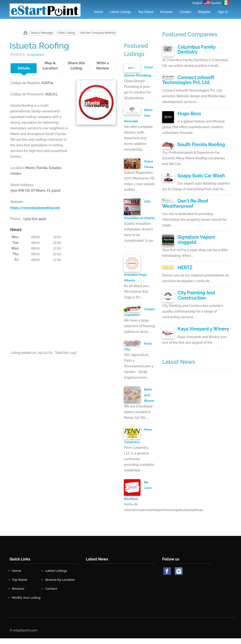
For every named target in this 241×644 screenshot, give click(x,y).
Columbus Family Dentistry (203, 47)
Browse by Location (60, 585)
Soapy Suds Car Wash (198, 173)
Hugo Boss (188, 112)
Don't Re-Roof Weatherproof (183, 200)
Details (24, 68)
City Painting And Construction (194, 284)
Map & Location (50, 65)
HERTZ (184, 257)
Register (204, 12)
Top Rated (146, 12)
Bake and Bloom (149, 401)
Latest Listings (120, 12)
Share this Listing (76, 65)
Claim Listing (67, 33)
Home (98, 12)
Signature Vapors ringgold (203, 232)
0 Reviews (36, 55)
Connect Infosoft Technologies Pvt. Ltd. (186, 79)
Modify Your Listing (27, 603)
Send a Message (43, 33)
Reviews (167, 12)
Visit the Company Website (98, 33)
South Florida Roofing (198, 142)
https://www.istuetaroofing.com (36, 207)
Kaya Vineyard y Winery (200, 316)
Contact (186, 12)
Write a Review (103, 65)
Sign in (223, 12)
